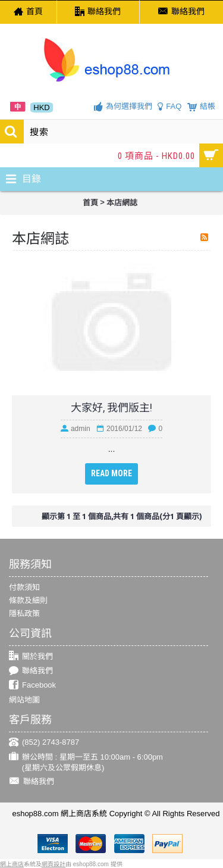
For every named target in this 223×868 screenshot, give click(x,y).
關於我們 (31, 656)
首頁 (90, 203)
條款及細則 (28, 600)
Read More (111, 473)
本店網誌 (122, 203)
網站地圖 (24, 700)
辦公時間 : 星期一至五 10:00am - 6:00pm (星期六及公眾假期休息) (86, 762)
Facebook (32, 686)
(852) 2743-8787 (44, 743)
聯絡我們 (31, 671)
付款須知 (24, 587)
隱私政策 (24, 613)
